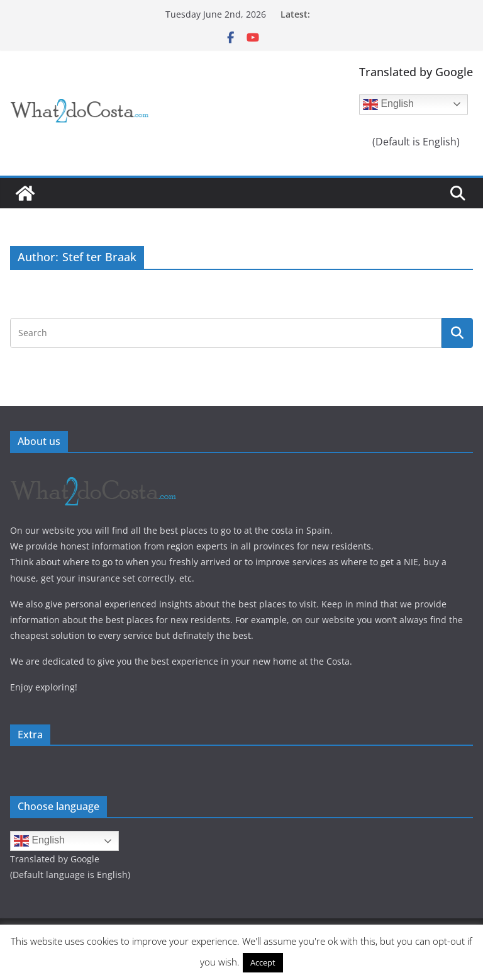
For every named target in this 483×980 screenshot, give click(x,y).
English (388, 104)
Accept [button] (263, 962)
